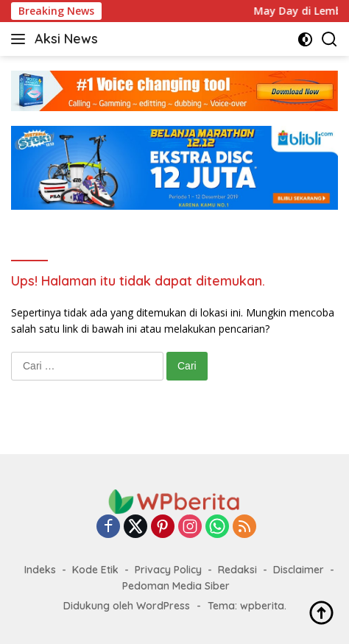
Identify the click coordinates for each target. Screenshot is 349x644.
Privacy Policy (168, 570)
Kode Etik (95, 570)
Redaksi (237, 570)
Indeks (40, 570)
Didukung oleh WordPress (127, 606)
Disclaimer (299, 570)
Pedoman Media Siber (176, 586)
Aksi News (66, 39)
